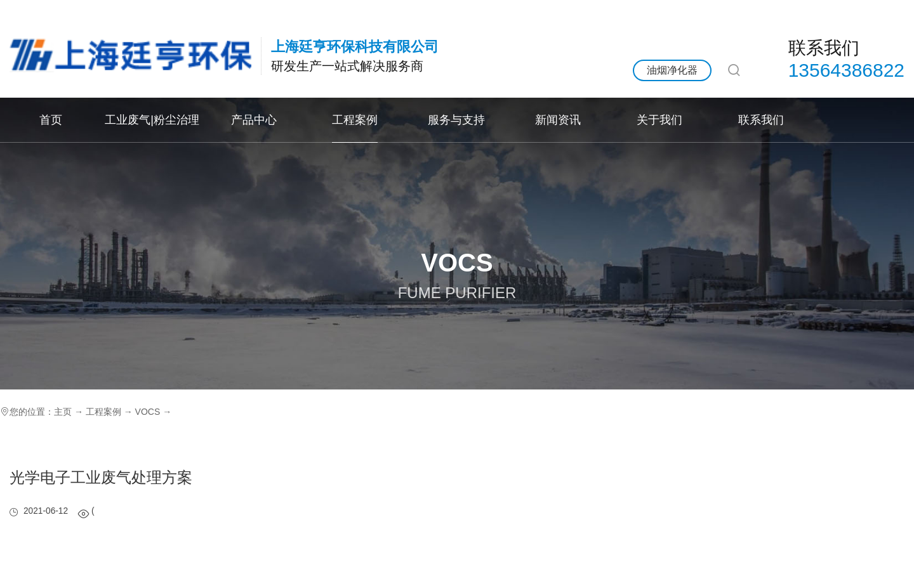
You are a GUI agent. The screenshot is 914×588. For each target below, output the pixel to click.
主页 (63, 412)
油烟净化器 (672, 70)
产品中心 (254, 120)
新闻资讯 (558, 120)
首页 (51, 120)
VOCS (148, 412)
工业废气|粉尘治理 (152, 120)
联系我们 (761, 120)
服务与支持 (456, 120)
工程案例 (355, 120)
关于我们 (659, 120)
